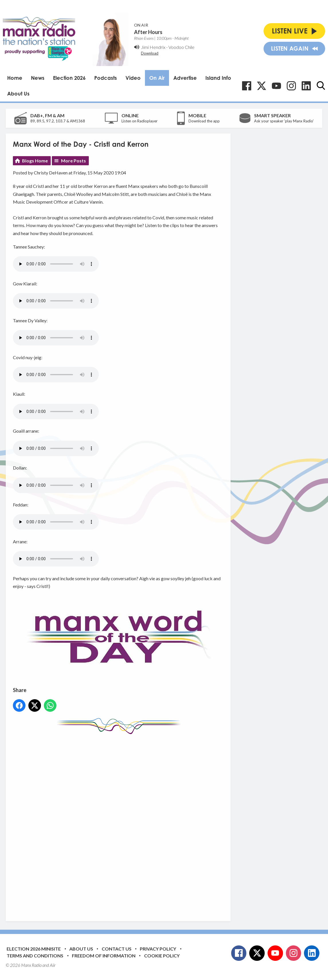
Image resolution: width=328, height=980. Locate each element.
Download (150, 53)
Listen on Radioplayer (140, 121)
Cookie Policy (162, 956)
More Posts (73, 161)
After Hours (148, 32)
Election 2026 (69, 78)
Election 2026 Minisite (34, 949)
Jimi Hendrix (153, 47)
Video (133, 78)
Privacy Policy (158, 949)
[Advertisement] (120, 823)
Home (15, 78)
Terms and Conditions (35, 956)
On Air (157, 78)
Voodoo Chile (181, 47)
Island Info (218, 78)
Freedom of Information (104, 956)
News (38, 78)
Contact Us (117, 949)
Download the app (204, 121)
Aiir (53, 965)
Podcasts (106, 78)
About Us (18, 94)
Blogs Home (35, 161)
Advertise (185, 78)
